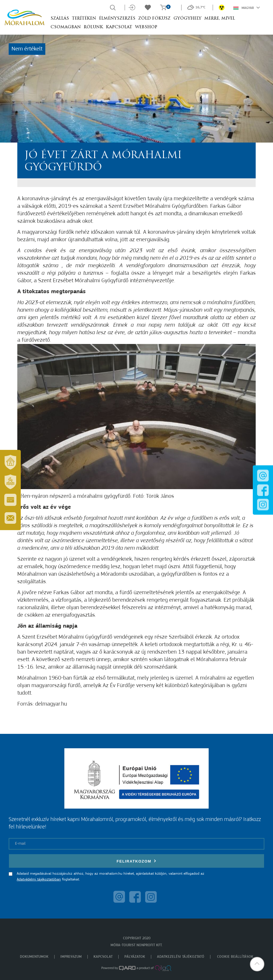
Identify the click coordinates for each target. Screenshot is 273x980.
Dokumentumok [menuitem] (34, 957)
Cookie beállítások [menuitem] (235, 957)
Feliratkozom (136, 861)
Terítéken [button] (84, 19)
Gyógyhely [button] (187, 19)
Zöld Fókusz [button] (154, 19)
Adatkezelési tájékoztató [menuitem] (181, 957)
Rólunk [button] (93, 27)
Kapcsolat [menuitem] (103, 957)
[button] (257, 964)
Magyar (247, 8)
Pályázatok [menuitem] (135, 957)
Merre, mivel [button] (220, 19)
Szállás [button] (60, 19)
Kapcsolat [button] (119, 27)
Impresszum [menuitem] (71, 957)
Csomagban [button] (66, 27)
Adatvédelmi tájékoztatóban (39, 879)
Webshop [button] (146, 27)
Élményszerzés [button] (117, 19)
